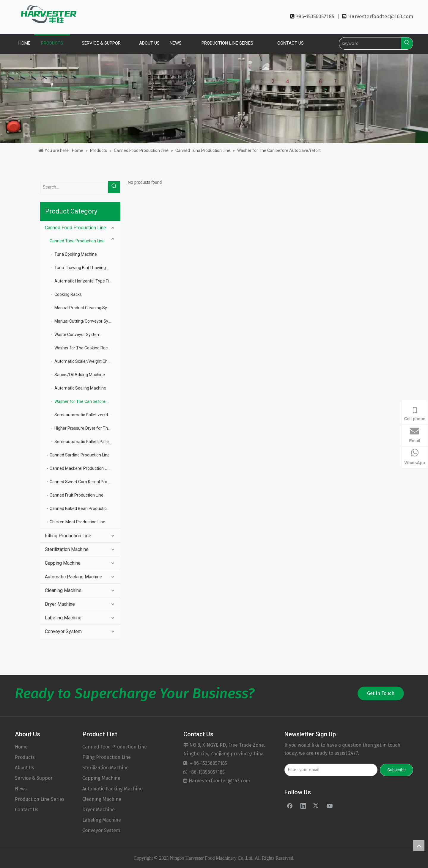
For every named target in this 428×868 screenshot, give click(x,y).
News (21, 789)
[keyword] (370, 43)
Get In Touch (381, 693)
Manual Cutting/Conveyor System (86, 321)
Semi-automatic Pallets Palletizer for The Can (87, 442)
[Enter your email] (331, 770)
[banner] (214, 99)
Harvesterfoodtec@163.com (381, 17)
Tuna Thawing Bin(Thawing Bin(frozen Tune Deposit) (87, 268)
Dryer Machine (60, 604)
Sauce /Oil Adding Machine (80, 375)
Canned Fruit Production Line (77, 495)
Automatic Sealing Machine (80, 388)
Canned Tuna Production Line (77, 241)
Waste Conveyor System (77, 335)
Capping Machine (63, 563)
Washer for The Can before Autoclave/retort (87, 401)
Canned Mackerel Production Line (81, 468)
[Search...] (74, 187)
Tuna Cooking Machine (76, 254)
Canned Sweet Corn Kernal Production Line (85, 482)
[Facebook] (290, 806)
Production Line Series (40, 799)
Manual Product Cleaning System (86, 308)
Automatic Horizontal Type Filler (84, 281)
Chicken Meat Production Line (77, 522)
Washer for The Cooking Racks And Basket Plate (87, 348)
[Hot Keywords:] (407, 43)
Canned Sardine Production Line (80, 455)
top (419, 846)
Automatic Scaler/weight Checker (86, 361)
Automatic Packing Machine (74, 577)
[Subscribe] (396, 770)
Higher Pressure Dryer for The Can (86, 428)
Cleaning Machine (63, 590)
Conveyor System (63, 631)
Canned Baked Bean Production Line (84, 508)
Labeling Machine (63, 618)
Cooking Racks (68, 294)
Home (21, 747)
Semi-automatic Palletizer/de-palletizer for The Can (87, 415)
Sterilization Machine (67, 549)
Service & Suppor (34, 778)
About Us (25, 768)
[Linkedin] (303, 806)
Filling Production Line (68, 536)
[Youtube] (330, 806)
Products (25, 757)
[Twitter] (316, 806)
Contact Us (27, 810)
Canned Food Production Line (75, 228)
